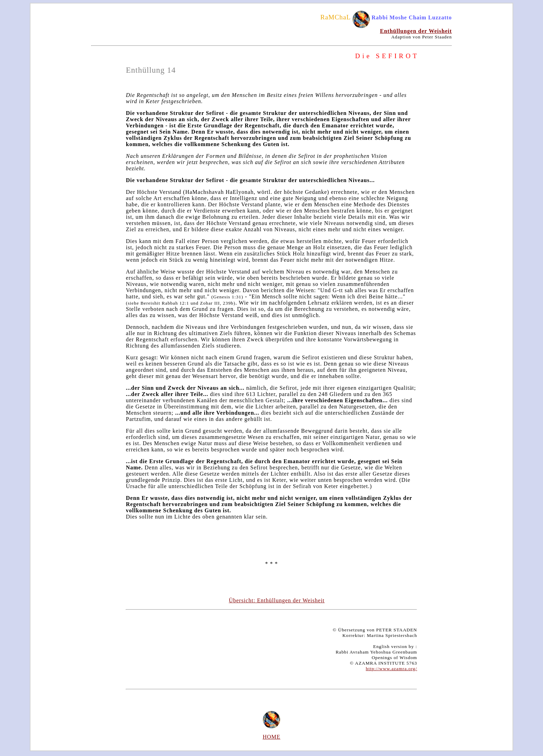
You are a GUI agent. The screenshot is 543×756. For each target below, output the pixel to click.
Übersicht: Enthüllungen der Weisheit (277, 600)
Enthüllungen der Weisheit (416, 31)
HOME (271, 737)
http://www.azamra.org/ (391, 669)
